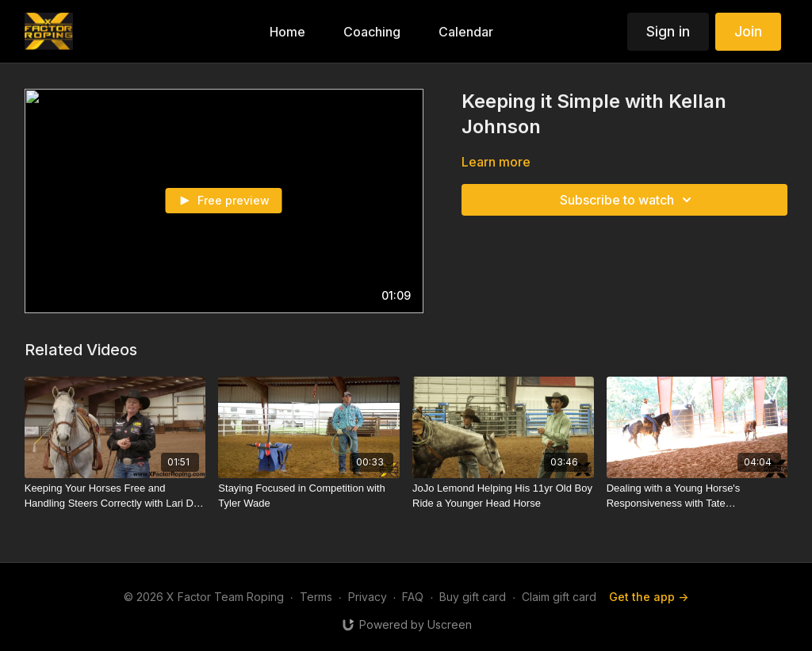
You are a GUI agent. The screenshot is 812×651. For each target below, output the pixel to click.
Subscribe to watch (628, 200)
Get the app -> (649, 597)
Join (748, 31)
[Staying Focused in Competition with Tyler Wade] (309, 496)
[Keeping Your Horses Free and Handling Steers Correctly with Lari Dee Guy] (115, 496)
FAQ (413, 597)
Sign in (668, 31)
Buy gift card (473, 597)
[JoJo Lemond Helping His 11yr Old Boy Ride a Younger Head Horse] (503, 496)
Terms (316, 597)
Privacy (368, 597)
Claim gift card (559, 597)
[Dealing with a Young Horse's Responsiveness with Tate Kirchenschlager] (697, 496)
